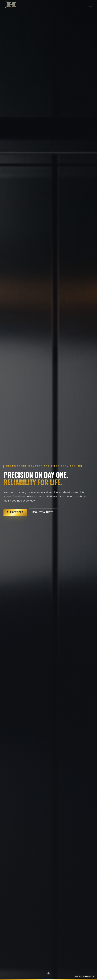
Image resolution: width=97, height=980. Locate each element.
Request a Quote (43, 512)
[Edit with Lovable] (83, 977)
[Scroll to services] (48, 974)
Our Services (15, 512)
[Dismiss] (94, 977)
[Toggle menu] (91, 6)
